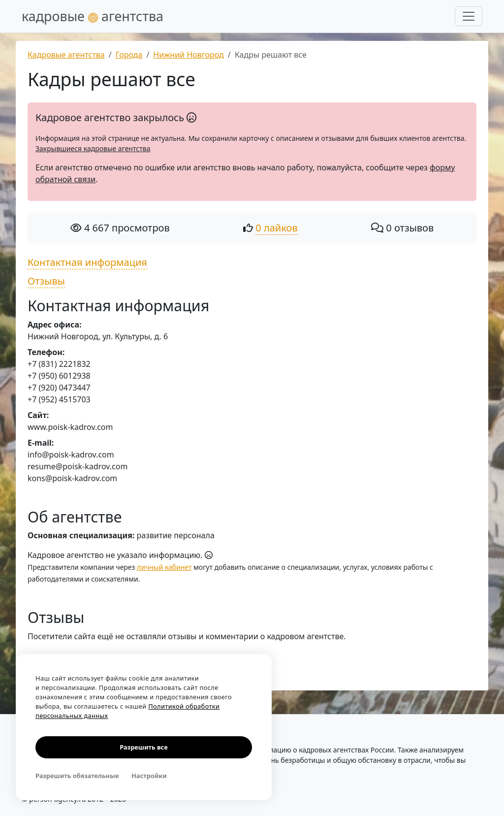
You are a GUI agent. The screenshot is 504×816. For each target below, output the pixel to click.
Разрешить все (143, 747)
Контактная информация (87, 262)
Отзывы (46, 281)
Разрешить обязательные (77, 776)
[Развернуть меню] (469, 16)
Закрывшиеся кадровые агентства (93, 148)
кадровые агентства (93, 16)
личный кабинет (164, 567)
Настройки (149, 776)
